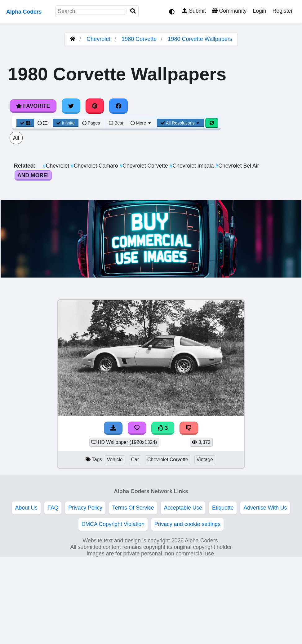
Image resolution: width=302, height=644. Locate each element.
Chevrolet (98, 39)
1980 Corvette (139, 39)
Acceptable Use (183, 508)
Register (282, 11)
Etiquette (223, 508)
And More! (33, 175)
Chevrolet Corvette (144, 166)
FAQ (53, 508)
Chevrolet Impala (193, 166)
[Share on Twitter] (71, 106)
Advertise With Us (265, 508)
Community (229, 11)
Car (135, 460)
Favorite (33, 106)
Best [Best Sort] (116, 123)
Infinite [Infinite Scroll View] (66, 123)
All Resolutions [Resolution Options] (180, 123)
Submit (194, 11)
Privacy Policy (85, 508)
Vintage (205, 460)
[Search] (133, 11)
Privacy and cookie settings (187, 524)
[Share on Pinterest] (95, 106)
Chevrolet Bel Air (237, 166)
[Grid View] (25, 123)
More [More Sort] (141, 123)
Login (259, 11)
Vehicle (115, 460)
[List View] (42, 123)
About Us (26, 508)
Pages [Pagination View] (91, 123)
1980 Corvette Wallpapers (200, 39)
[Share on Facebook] (118, 106)
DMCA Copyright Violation (113, 524)
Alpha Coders (24, 12)
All (16, 138)
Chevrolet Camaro (95, 166)
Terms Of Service (133, 508)
